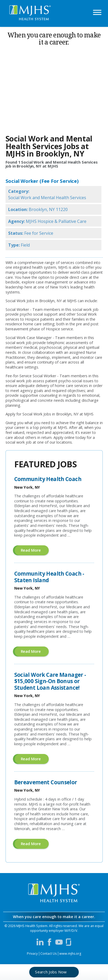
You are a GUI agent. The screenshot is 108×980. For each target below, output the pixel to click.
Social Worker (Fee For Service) (42, 181)
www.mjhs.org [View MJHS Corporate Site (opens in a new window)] (70, 954)
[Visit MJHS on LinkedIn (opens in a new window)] (40, 942)
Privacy (32, 954)
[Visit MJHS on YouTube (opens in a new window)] (59, 942)
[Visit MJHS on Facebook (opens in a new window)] (50, 942)
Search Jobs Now (51, 972)
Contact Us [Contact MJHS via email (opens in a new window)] (48, 954)
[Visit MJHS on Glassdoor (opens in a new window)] (68, 942)
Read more (35, 551)
